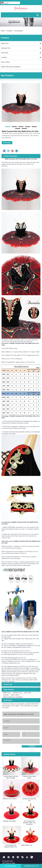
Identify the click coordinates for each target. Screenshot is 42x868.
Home (3, 31)
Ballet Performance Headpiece (11, 67)
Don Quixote (19, 31)
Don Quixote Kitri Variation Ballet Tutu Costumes (29, 823)
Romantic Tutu (6, 48)
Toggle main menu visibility (38, 14)
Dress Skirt (5, 53)
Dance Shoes (5, 62)
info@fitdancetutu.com (31, 866)
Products (10, 31)
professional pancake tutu (29, 800)
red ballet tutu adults (9, 821)
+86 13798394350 (10, 866)
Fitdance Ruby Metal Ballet (29, 777)
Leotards (4, 57)
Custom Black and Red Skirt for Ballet (11, 777)
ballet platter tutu (27, 845)
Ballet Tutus (5, 43)
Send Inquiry (7, 143)
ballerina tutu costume (10, 799)
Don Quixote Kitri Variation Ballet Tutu (11, 846)
